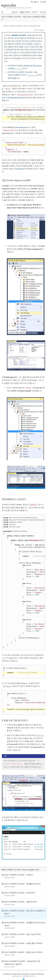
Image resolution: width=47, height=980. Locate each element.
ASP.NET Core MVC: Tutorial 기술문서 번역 (23, 868)
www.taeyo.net (32, 75)
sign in (35, 2)
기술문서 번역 (24, 12)
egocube (9, 5)
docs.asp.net (18, 69)
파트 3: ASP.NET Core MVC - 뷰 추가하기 (20, 891)
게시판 (34, 12)
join (43, 2)
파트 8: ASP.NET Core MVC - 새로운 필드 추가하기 (24, 942)
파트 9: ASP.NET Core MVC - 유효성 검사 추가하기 (24, 950)
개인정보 (43, 12)
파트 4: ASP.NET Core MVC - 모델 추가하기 (21, 900)
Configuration (23, 127)
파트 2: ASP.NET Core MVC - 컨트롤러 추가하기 (22, 882)
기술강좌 (14, 12)
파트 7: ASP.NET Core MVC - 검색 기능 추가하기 (23, 933)
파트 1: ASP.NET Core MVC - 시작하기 (19, 873)
